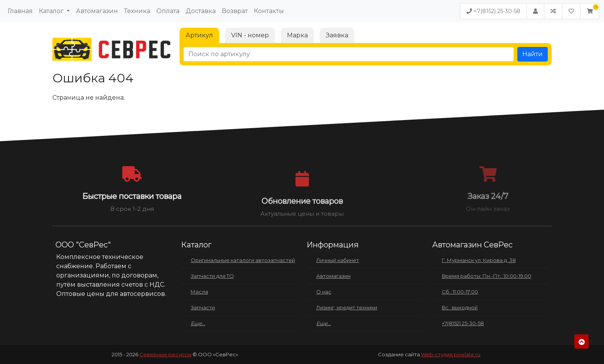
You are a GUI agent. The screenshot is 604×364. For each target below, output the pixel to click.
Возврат (235, 11)
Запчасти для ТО (212, 276)
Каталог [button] (52, 11)
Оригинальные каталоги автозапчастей (243, 260)
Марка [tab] (297, 35)
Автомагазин (97, 11)
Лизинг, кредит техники (347, 307)
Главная (20, 11)
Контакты (269, 11)
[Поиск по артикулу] (349, 54)
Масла (199, 292)
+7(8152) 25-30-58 (493, 11)
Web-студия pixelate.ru (451, 354)
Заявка (337, 35)
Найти (533, 54)
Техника (137, 11)
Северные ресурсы (165, 354)
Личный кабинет (338, 260)
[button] (590, 11)
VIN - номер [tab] (250, 35)
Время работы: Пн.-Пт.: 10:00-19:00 (487, 276)
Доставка (201, 11)
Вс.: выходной (460, 307)
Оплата (168, 11)
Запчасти (203, 307)
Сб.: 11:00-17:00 (460, 292)
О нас (324, 292)
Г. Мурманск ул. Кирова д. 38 (479, 260)
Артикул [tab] (199, 35)
